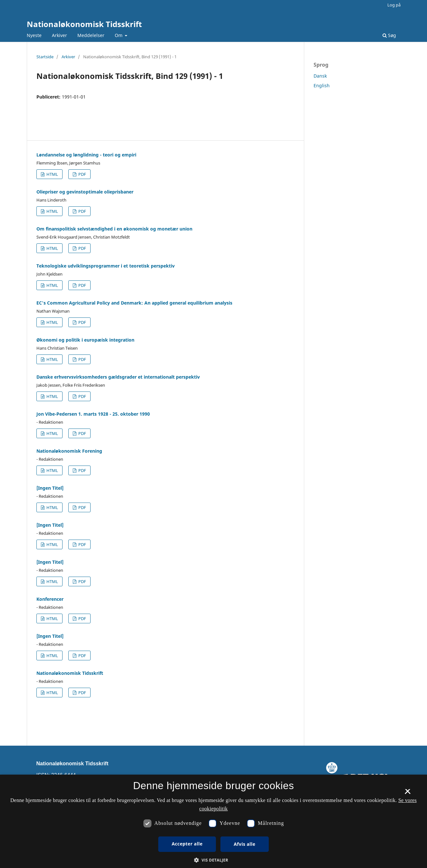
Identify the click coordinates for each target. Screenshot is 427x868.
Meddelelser (91, 35)
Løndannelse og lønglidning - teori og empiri (86, 155)
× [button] (408, 794)
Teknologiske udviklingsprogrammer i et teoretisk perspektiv (106, 266)
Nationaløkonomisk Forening (69, 451)
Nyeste (34, 35)
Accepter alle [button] (187, 844)
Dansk (320, 76)
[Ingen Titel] (50, 488)
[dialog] (213, 821)
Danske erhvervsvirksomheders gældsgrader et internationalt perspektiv (118, 377)
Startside (45, 57)
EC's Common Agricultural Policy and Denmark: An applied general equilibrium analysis (134, 303)
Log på (394, 5)
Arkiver (59, 35)
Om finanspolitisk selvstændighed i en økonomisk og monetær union (114, 229)
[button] (213, 860)
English (322, 85)
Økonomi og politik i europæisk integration (85, 340)
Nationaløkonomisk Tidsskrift (84, 24)
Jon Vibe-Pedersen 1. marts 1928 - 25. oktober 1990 (93, 414)
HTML (52, 174)
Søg (389, 35)
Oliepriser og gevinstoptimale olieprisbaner (85, 192)
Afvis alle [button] (244, 844)
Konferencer (50, 599)
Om (119, 35)
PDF (82, 174)
